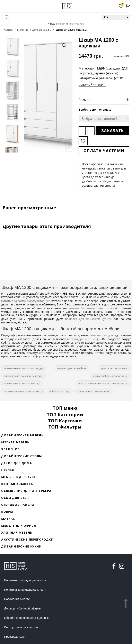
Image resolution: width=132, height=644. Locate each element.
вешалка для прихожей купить (88, 319)
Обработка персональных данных (27, 618)
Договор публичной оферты (23, 608)
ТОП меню (65, 408)
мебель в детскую (60, 391)
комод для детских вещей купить (23, 376)
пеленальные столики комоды (22, 383)
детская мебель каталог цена (110, 376)
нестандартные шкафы (84, 339)
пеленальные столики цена (93, 391)
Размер (85, 100)
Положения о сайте (17, 599)
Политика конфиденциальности (25, 580)
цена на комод (100, 335)
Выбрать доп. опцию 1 (95, 110)
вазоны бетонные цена (86, 308)
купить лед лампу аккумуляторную (26, 301)
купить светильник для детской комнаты (103, 383)
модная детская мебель (72, 368)
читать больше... (92, 85)
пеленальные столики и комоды (23, 368)
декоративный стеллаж (70, 24)
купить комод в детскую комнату (23, 391)
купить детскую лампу (114, 368)
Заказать (112, 131)
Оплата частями (104, 151)
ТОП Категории (65, 414)
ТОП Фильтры (65, 427)
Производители (14, 637)
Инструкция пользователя (21, 627)
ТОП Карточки (65, 421)
